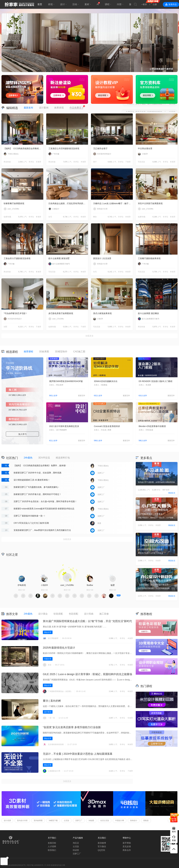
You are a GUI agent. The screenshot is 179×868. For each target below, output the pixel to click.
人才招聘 (52, 846)
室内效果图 (38, 821)
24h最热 (28, 458)
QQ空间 (101, 850)
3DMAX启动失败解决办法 (106, 381)
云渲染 (66, 821)
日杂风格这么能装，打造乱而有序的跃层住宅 (68, 203)
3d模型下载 (53, 821)
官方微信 (102, 846)
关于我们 (52, 838)
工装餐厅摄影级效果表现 (149, 258)
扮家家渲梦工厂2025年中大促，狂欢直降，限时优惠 (37, 473)
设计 (63, 4)
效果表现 (59, 108)
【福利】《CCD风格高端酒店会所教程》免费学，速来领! (23, 148)
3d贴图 (91, 821)
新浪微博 (102, 843)
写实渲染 (141, 162)
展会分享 (48, 632)
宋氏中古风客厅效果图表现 (150, 203)
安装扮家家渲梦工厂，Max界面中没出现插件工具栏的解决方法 (42, 530)
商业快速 (7, 162)
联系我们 (52, 850)
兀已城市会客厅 (100, 148)
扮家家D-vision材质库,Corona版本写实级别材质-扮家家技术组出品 (44, 509)
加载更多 (89, 336)
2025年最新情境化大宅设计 (59, 648)
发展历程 (52, 843)
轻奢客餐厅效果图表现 (14, 203)
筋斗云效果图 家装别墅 (59, 258)
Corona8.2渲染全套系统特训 (107, 426)
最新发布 (28, 108)
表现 (50, 4)
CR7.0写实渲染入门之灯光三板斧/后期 (31, 523)
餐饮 (95, 217)
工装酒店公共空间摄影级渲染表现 (64, 148)
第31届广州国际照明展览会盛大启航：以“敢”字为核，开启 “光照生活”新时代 (87, 621)
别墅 (5, 327)
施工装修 (104, 614)
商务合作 (127, 850)
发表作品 (173, 4)
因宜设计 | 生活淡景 (102, 258)
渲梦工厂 (79, 821)
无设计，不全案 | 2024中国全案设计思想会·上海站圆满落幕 (78, 754)
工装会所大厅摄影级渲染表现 (17, 258)
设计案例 (44, 108)
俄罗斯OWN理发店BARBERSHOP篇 (66, 381)
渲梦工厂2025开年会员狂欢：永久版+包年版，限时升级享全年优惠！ (45, 501)
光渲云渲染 (105, 821)
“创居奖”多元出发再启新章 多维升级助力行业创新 (72, 727)
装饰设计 (134, 821)
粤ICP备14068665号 (35, 865)
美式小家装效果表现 (102, 313)
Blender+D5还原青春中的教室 (152, 426)
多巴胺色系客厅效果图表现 (61, 313)
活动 (75, 4)
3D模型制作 (61, 352)
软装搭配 (58, 614)
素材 (87, 4)
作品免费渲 (76, 108)
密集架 (146, 821)
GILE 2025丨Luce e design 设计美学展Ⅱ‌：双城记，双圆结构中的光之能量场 (87, 674)
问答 (119, 4)
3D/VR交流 (44, 458)
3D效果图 (44, 352)
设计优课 (7, 821)
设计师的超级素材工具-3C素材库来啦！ (32, 480)
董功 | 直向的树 (52, 701)
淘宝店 (76, 843)
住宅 (50, 217)
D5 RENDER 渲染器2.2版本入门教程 (156, 381)
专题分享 (48, 659)
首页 (40, 4)
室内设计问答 (22, 821)
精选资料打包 (63, 458)
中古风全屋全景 (145, 148)
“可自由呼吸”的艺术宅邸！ (16, 313)
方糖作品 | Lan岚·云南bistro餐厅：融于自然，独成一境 (113, 203)
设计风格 (89, 614)
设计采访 (48, 712)
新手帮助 (127, 843)
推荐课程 (28, 352)
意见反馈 (127, 846)
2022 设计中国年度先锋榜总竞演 (64, 426)
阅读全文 (172, 493)
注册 (155, 4)
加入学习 (22, 434)
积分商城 (113, 554)
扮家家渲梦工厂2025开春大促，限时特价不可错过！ (37, 494)
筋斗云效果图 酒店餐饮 (148, 313)
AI (98, 4)
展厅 (95, 162)
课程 (107, 4)
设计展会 (43, 614)
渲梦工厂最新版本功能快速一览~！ (30, 516)
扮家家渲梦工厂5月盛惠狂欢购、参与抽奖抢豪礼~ (36, 487)
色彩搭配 (74, 614)
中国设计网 (120, 821)
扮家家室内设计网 (19, 4)
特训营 (76, 850)
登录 (145, 4)
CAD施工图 (79, 352)
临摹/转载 (7, 217)
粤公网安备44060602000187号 (14, 865)
